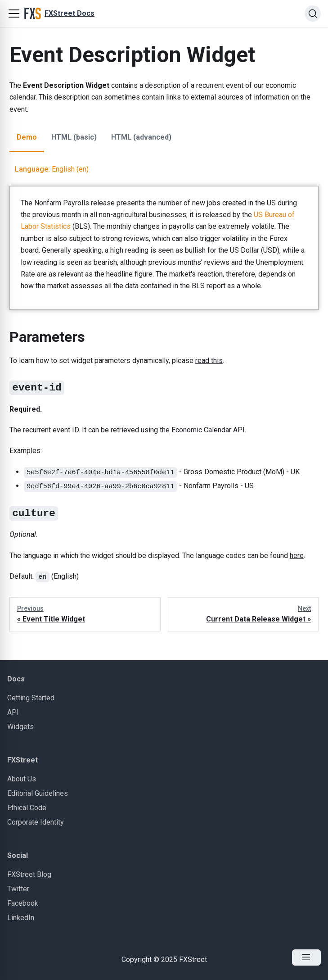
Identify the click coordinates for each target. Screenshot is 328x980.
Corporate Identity (36, 822)
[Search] (313, 14)
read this (209, 361)
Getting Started (31, 698)
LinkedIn (21, 918)
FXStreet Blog (29, 874)
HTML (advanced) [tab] (141, 137)
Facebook (23, 903)
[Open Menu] (306, 957)
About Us (22, 779)
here (297, 556)
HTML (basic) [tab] (74, 137)
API (13, 712)
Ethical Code (27, 808)
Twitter (18, 889)
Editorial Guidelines (38, 793)
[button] (14, 14)
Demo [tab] (27, 137)
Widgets (20, 727)
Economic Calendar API (208, 430)
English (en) (52, 169)
